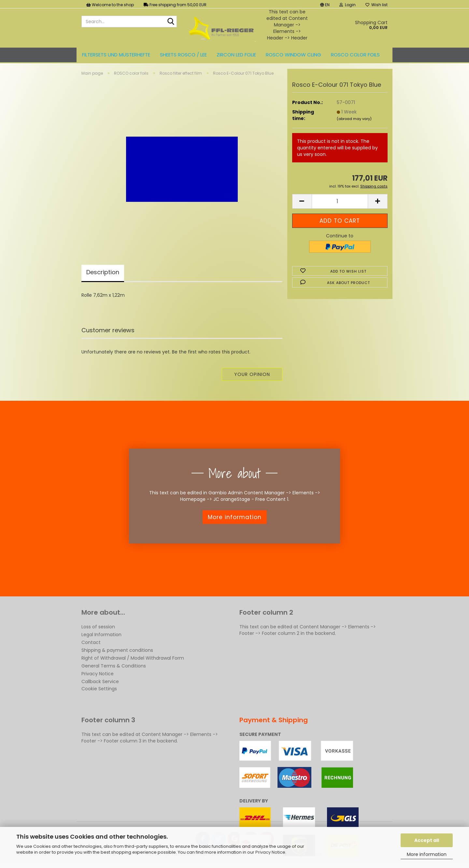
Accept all (427, 840)
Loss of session (98, 629)
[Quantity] (340, 203)
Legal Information (101, 636)
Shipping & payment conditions (117, 652)
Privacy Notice (270, 852)
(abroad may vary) (354, 120)
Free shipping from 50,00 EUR (175, 5)
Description (103, 274)
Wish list (377, 5)
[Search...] (171, 22)
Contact (91, 644)
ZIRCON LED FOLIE (236, 55)
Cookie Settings (99, 691)
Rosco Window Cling (293, 55)
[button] (325, 4)
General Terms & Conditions (114, 668)
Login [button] (348, 5)
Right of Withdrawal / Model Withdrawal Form (133, 660)
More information (427, 854)
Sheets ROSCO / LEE (183, 55)
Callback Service (100, 683)
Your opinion (252, 376)
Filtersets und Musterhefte (116, 55)
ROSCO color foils (355, 55)
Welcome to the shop (110, 5)
